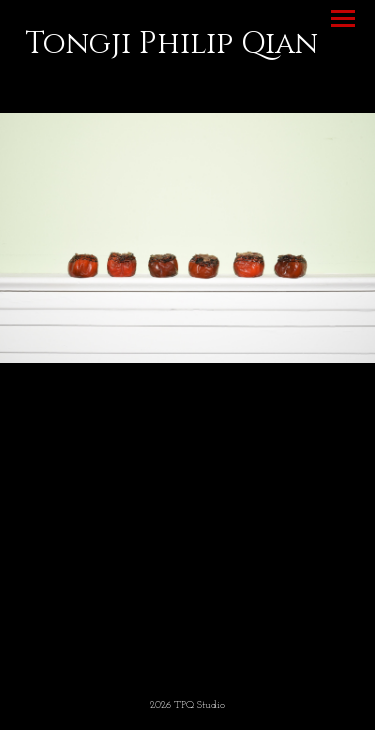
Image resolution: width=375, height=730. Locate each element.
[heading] (171, 49)
